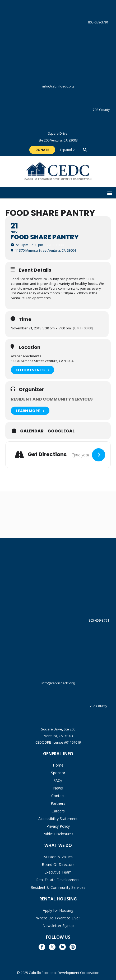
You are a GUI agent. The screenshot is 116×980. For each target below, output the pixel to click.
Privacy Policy (58, 826)
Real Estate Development (58, 880)
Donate (42, 150)
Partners (58, 803)
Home (58, 765)
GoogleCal (61, 431)
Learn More (30, 411)
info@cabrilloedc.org (58, 66)
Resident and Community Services (52, 399)
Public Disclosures (58, 834)
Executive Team (58, 872)
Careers (58, 811)
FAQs (58, 780)
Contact (58, 796)
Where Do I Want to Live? (58, 918)
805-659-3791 (58, 23)
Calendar (32, 431)
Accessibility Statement (58, 819)
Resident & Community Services (58, 887)
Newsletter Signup (58, 926)
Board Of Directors (58, 864)
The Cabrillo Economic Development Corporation (58, 174)
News (58, 788)
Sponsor (58, 773)
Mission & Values (58, 857)
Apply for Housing (58, 910)
